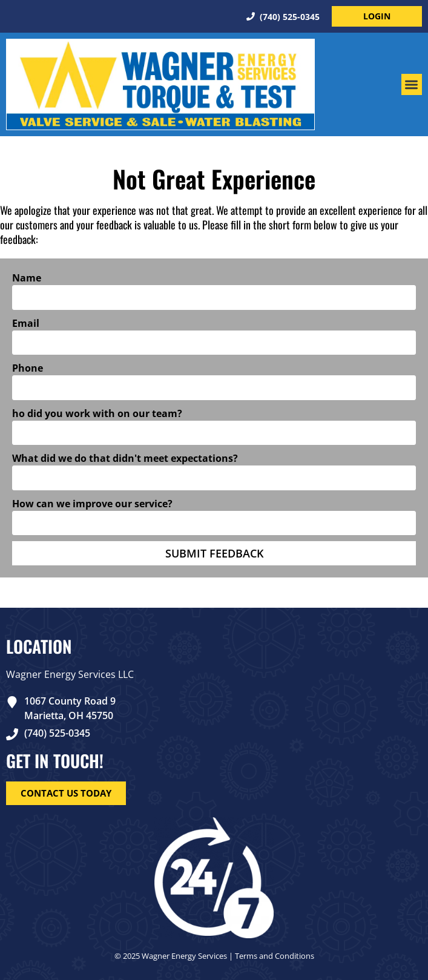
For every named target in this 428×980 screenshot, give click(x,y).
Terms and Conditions (275, 956)
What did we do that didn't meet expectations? (125, 458)
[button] (412, 84)
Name (27, 278)
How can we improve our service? (92, 504)
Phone (28, 368)
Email (26, 323)
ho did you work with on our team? (97, 413)
